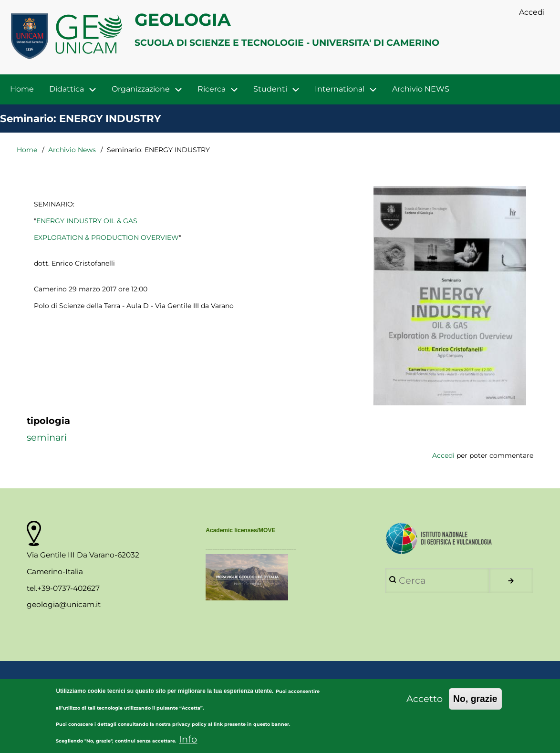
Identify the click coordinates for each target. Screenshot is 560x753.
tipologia (48, 421)
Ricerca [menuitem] (212, 89)
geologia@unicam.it (64, 604)
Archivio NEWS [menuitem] (421, 89)
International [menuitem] (340, 89)
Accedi (443, 455)
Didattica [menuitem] (67, 89)
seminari (47, 437)
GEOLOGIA (183, 20)
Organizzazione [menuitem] (141, 89)
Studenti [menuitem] (270, 89)
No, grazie (475, 704)
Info (188, 744)
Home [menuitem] (22, 89)
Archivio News (72, 150)
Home (27, 150)
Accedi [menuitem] (532, 12)
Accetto (425, 704)
